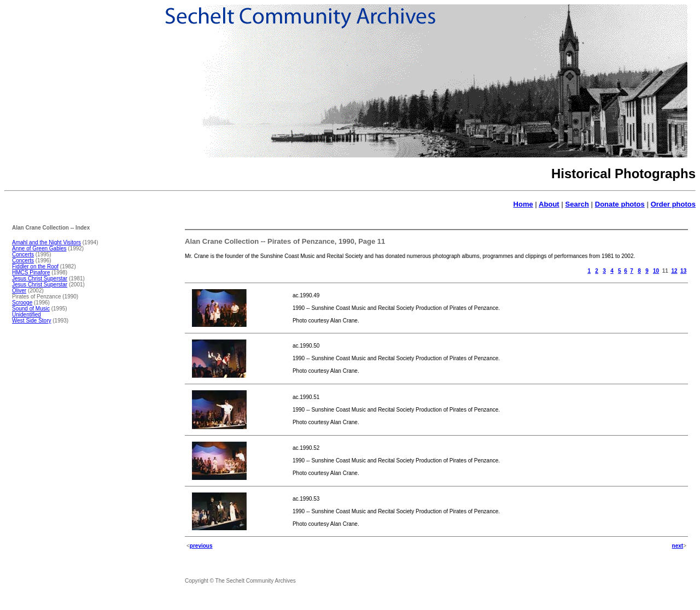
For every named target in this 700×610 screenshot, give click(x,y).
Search (577, 204)
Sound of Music (31, 309)
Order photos (673, 204)
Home (523, 204)
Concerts (23, 254)
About (549, 204)
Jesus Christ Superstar (40, 278)
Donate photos (620, 204)
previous (201, 546)
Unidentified (27, 315)
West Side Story (32, 321)
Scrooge (22, 303)
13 (683, 271)
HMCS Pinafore (31, 272)
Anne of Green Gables (39, 248)
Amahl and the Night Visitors (46, 242)
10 (656, 271)
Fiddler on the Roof (35, 266)
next (678, 546)
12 (674, 271)
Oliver (19, 291)
